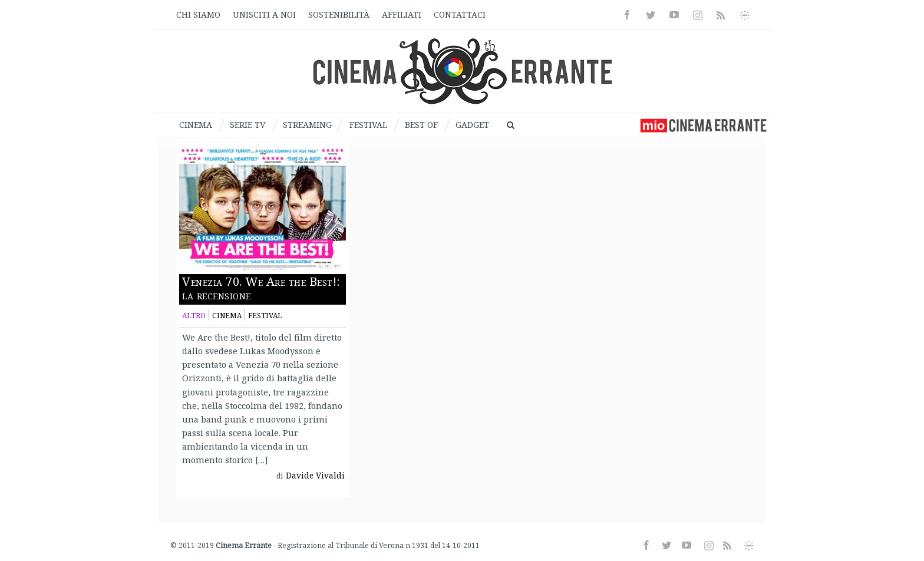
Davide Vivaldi (315, 476)
